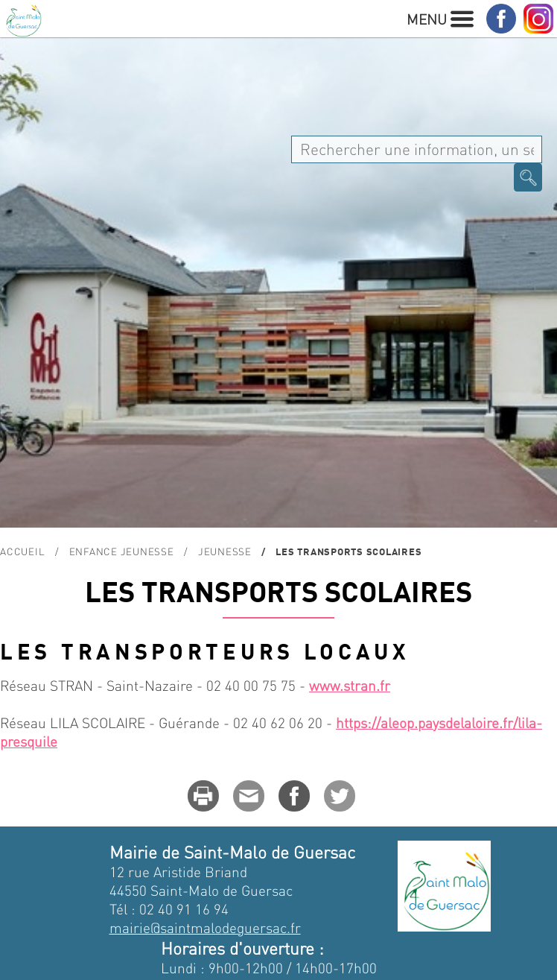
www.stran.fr (350, 685)
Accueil (22, 551)
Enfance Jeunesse (122, 551)
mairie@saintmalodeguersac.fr (205, 927)
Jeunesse (225, 551)
